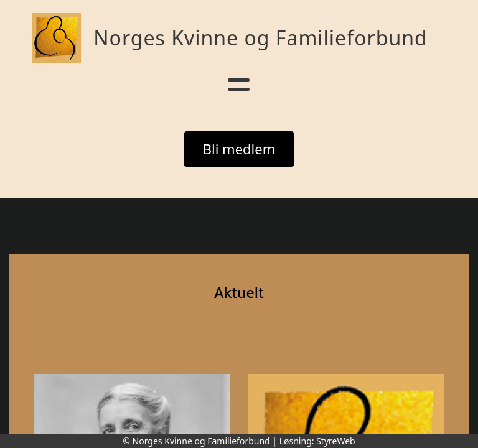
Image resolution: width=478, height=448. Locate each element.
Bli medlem (239, 149)
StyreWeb (336, 441)
